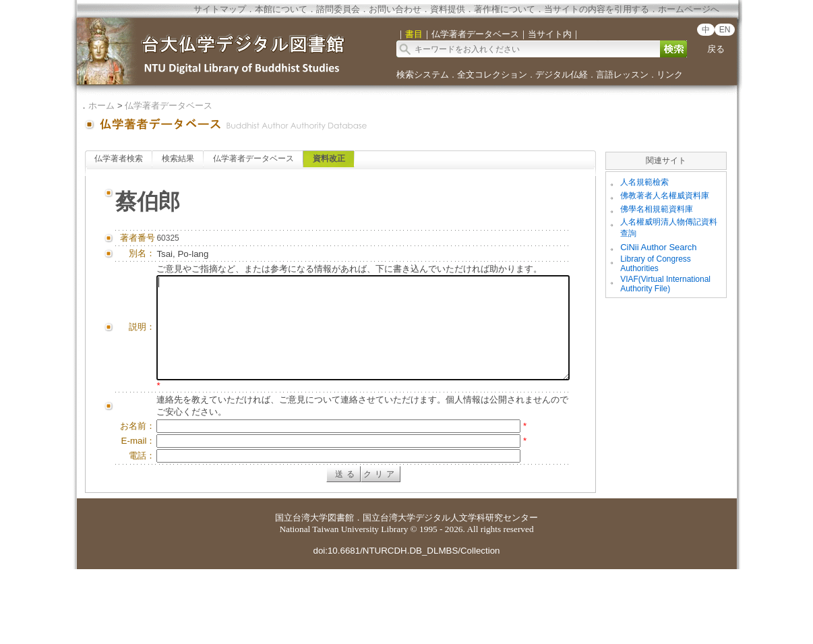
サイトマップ (220, 9)
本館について (281, 9)
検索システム (423, 75)
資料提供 (448, 9)
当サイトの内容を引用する (597, 9)
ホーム (101, 106)
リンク (670, 75)
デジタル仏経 (562, 75)
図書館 (341, 592)
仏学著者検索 (119, 158)
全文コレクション (492, 75)
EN (725, 30)
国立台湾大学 (301, 592)
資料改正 (329, 158)
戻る (716, 49)
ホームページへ (689, 9)
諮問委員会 (338, 9)
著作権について (505, 9)
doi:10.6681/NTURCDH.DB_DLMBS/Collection (406, 625)
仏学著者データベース (169, 106)
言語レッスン (622, 75)
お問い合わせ (395, 9)
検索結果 (178, 158)
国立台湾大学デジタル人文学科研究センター (450, 592)
